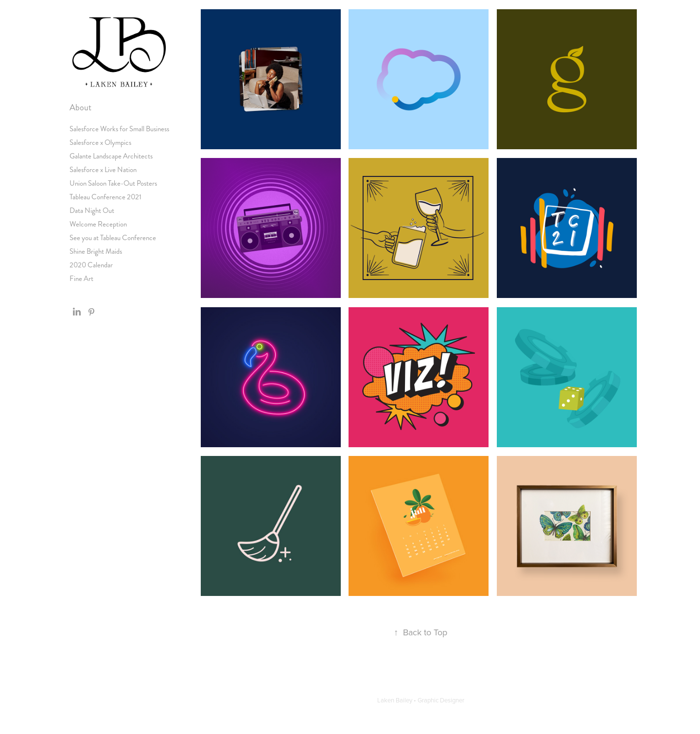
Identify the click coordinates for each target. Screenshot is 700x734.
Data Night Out (92, 210)
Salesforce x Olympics (100, 142)
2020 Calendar (91, 265)
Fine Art (81, 279)
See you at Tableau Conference (113, 238)
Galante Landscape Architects (111, 156)
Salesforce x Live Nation (103, 170)
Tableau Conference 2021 (105, 197)
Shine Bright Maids (96, 251)
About (80, 107)
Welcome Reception (98, 224)
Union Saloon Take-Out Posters (113, 183)
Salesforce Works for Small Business (119, 129)
